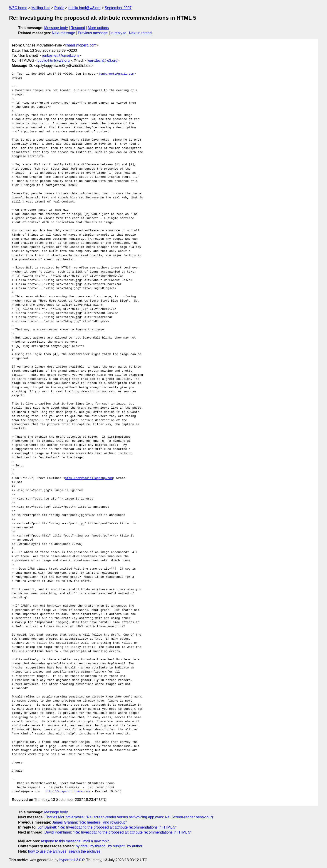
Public (59, 8)
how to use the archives (47, 851)
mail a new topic (96, 841)
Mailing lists (41, 8)
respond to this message (61, 841)
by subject (116, 846)
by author (135, 846)
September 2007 (118, 8)
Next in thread (140, 33)
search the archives (85, 851)
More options (98, 28)
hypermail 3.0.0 (72, 860)
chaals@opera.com (81, 45)
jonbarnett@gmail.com (60, 55)
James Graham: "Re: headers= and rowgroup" (89, 822)
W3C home (18, 8)
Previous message (93, 33)
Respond (78, 28)
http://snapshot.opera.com (68, 792)
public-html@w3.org (84, 8)
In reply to (118, 33)
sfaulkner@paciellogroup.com (89, 478)
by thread (98, 846)
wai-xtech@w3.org (102, 60)
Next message (64, 33)
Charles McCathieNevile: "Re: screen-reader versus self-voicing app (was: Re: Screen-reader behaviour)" (130, 817)
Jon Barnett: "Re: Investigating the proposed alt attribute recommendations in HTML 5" (107, 827)
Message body (56, 28)
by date (82, 846)
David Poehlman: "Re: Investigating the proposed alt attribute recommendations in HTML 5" (118, 832)
